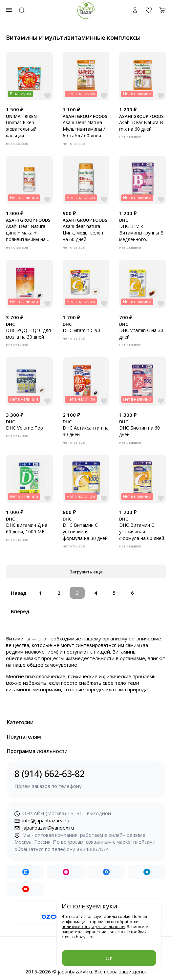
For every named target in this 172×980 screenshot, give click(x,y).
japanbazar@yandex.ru (44, 828)
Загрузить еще (86, 572)
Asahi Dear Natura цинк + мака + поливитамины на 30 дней (29, 236)
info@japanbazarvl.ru (42, 820)
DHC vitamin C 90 (81, 330)
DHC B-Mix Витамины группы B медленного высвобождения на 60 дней (141, 239)
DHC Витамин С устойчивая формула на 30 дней (85, 532)
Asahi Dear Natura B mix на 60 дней (141, 126)
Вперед (20, 611)
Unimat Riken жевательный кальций (21, 129)
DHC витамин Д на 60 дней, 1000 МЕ (27, 528)
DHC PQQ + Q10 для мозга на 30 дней (28, 334)
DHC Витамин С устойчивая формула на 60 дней (142, 532)
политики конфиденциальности (93, 927)
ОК (109, 958)
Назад (19, 593)
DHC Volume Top (24, 428)
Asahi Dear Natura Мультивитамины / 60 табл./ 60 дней (84, 129)
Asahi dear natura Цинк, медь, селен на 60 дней (83, 233)
